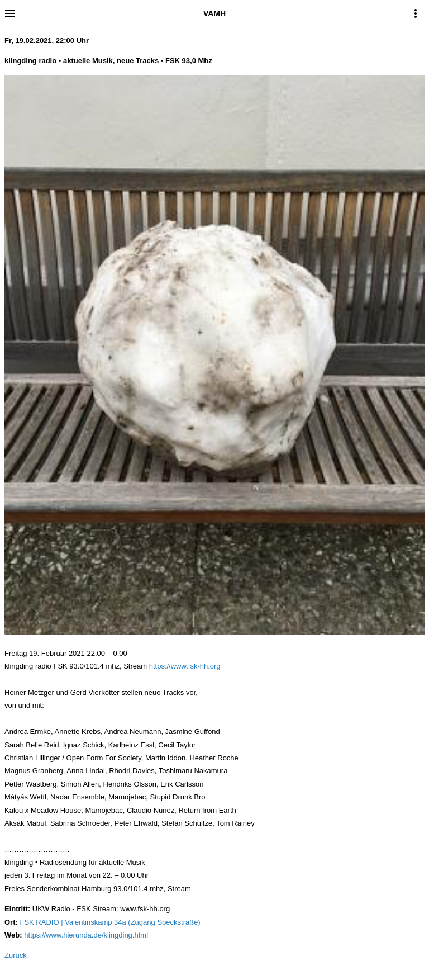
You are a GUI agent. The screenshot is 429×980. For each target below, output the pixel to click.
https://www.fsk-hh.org (185, 666)
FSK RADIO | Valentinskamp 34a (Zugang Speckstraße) (110, 922)
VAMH (214, 13)
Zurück (16, 955)
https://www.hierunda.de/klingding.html (86, 935)
